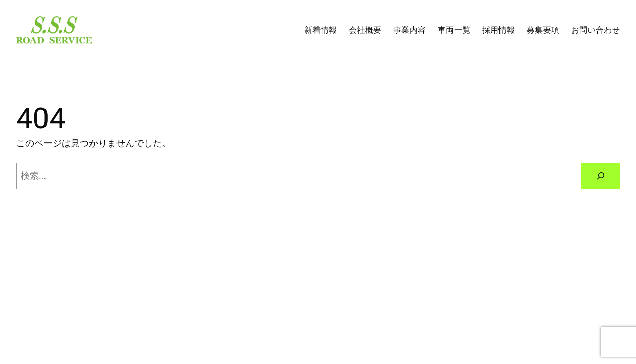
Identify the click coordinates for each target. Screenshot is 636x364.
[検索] (601, 176)
